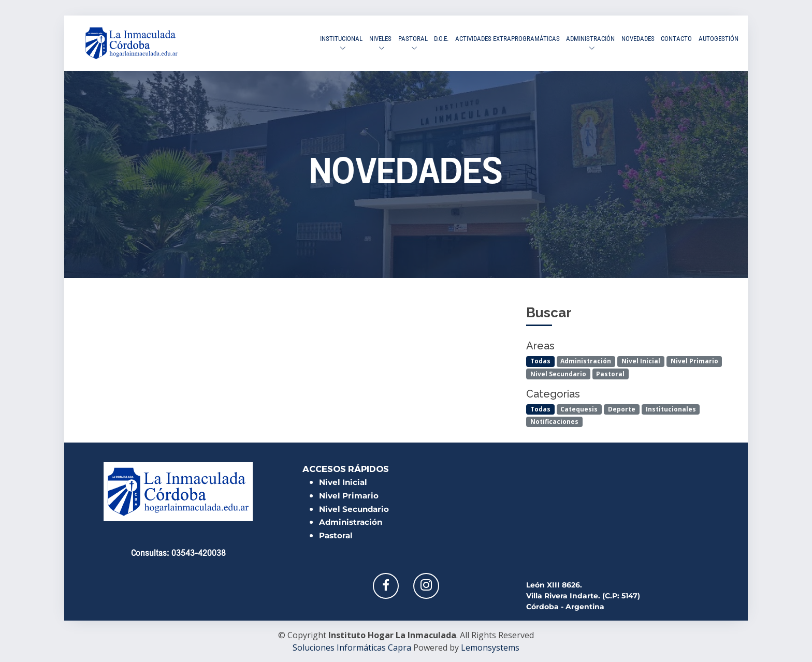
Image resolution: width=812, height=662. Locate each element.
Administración (586, 361)
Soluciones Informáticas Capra (352, 648)
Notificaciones (554, 421)
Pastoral (610, 373)
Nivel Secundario (558, 373)
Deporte (622, 409)
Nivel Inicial (641, 361)
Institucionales (671, 409)
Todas (540, 361)
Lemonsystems (490, 648)
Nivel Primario (694, 361)
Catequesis (579, 409)
